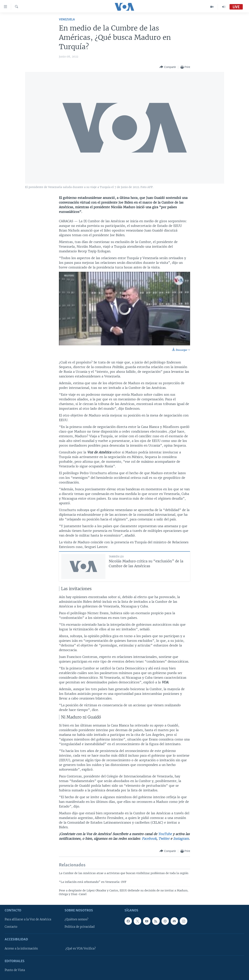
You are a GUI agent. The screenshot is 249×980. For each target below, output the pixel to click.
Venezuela (67, 20)
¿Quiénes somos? (76, 919)
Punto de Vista (15, 970)
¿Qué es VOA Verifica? (81, 949)
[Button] (168, 67)
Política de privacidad (80, 927)
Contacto (11, 927)
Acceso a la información (21, 949)
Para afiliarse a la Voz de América (28, 919)
